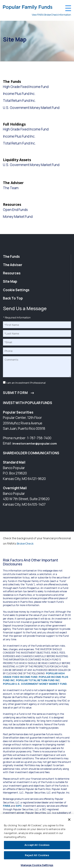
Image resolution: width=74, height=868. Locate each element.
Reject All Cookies (37, 857)
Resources (12, 273)
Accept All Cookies (37, 846)
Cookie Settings (16, 290)
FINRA (7, 806)
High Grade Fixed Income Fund (26, 87)
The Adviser (13, 265)
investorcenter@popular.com (35, 443)
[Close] (69, 821)
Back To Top (13, 298)
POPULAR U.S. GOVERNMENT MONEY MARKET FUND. (35, 684)
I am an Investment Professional (26, 383)
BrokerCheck (25, 544)
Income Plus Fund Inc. (19, 94)
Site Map (10, 281)
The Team (11, 188)
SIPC (19, 806)
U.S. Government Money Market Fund (31, 108)
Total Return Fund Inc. (19, 101)
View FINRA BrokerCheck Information (51, 15)
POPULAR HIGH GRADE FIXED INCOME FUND (34, 675)
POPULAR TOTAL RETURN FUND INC (38, 680)
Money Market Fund (18, 217)
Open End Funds (15, 210)
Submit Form (15, 393)
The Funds (11, 256)
